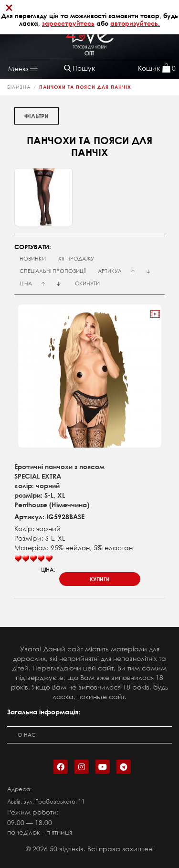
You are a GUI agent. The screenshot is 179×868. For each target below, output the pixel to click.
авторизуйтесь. (135, 23)
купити (100, 579)
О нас (27, 735)
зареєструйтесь (68, 23)
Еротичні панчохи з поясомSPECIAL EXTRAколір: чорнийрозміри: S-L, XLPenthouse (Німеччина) (59, 486)
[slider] (33, 559)
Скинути (87, 283)
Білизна (19, 87)
